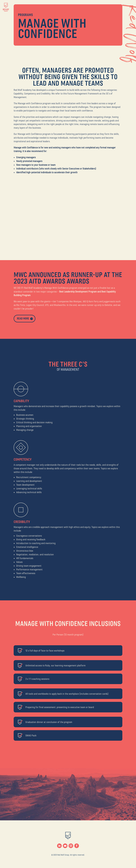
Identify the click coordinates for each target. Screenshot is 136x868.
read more (23, 319)
